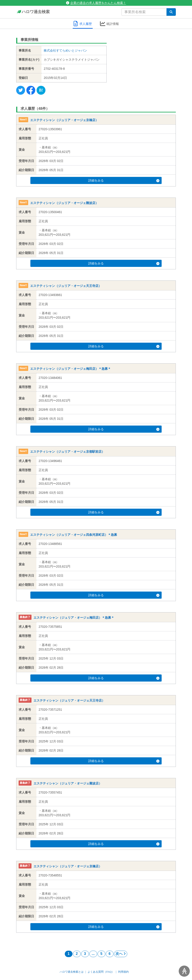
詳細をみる (102, 180)
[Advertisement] (145, 63)
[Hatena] (41, 90)
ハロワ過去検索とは (72, 972)
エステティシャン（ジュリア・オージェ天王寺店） (66, 286)
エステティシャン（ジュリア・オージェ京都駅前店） (67, 452)
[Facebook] (31, 90)
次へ (121, 954)
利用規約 (123, 972)
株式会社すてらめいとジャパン (65, 50)
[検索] (171, 12)
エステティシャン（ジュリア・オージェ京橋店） (64, 120)
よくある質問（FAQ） (101, 972)
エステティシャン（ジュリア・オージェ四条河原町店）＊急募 (74, 535)
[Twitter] (21, 90)
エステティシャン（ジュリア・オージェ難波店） (64, 203)
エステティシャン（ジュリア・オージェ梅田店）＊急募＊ (71, 369)
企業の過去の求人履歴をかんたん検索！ (96, 3)
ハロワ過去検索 (33, 12)
